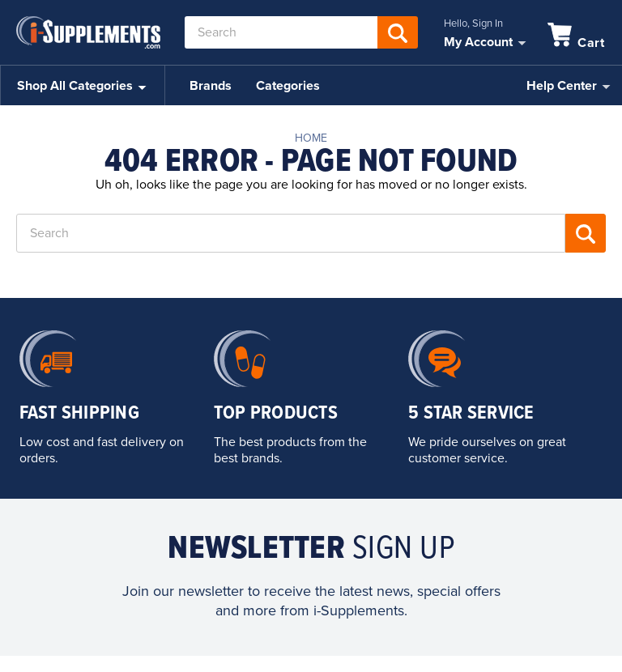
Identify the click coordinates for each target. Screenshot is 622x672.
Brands (211, 86)
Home (311, 138)
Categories (288, 86)
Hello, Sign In (473, 23)
